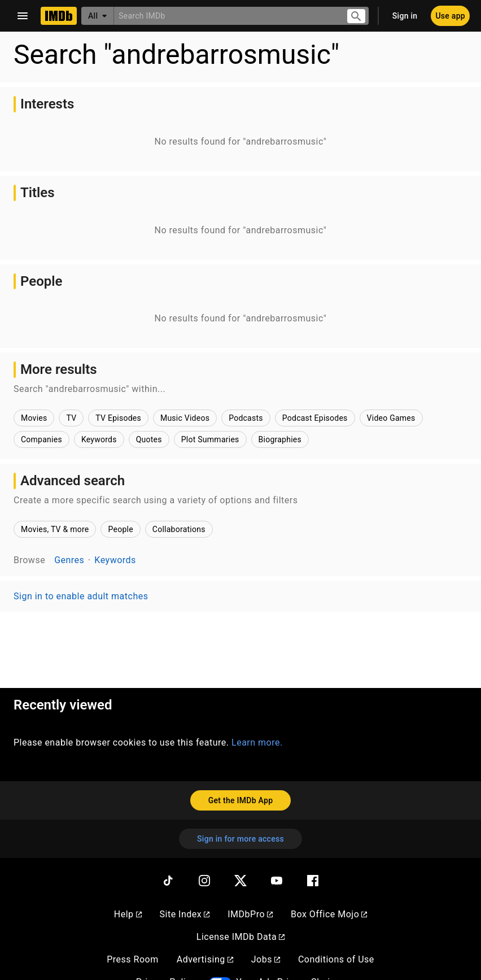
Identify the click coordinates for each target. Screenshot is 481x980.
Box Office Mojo (329, 914)
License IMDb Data (240, 937)
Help (128, 914)
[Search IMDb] (226, 16)
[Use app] (450, 16)
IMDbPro (250, 914)
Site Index (185, 914)
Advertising (205, 959)
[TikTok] (168, 881)
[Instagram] (204, 881)
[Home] (59, 16)
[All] (98, 16)
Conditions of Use (336, 959)
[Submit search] (356, 16)
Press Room (132, 959)
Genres (69, 560)
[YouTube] (277, 881)
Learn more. (257, 742)
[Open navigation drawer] (23, 16)
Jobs (266, 959)
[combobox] (226, 16)
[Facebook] (313, 881)
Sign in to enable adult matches (81, 596)
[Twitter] (240, 881)
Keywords (115, 560)
